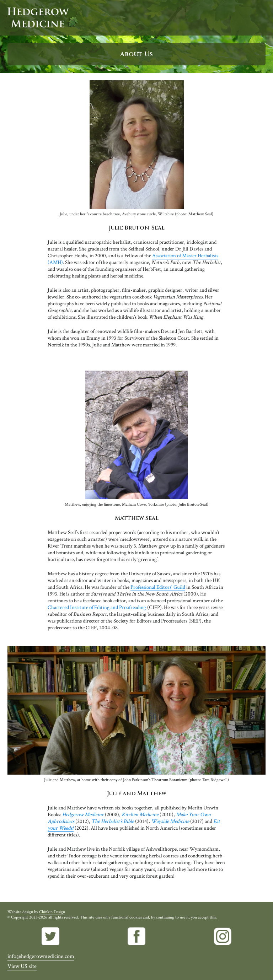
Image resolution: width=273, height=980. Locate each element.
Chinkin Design (52, 912)
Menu (260, 18)
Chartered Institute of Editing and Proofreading (97, 607)
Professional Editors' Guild (158, 587)
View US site (22, 966)
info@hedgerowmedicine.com (41, 956)
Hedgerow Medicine (43, 18)
